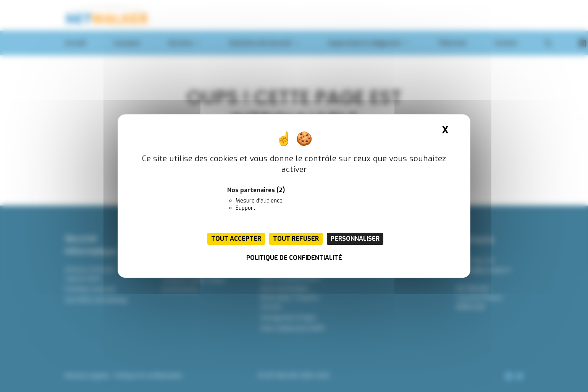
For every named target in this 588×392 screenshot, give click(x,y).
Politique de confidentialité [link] (294, 258)
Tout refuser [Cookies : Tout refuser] (296, 239)
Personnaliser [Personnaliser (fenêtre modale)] (355, 239)
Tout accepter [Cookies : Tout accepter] (236, 239)
